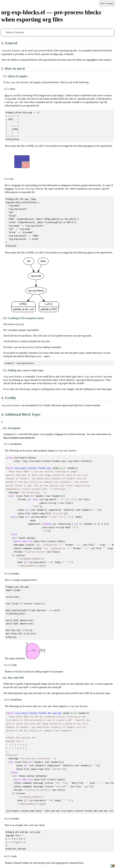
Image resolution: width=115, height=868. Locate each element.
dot (61, 54)
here (109, 388)
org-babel (91, 60)
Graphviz (9, 188)
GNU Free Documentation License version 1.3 (21, 861)
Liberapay (110, 3)
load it (37, 82)
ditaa (56, 54)
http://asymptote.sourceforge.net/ (19, 437)
